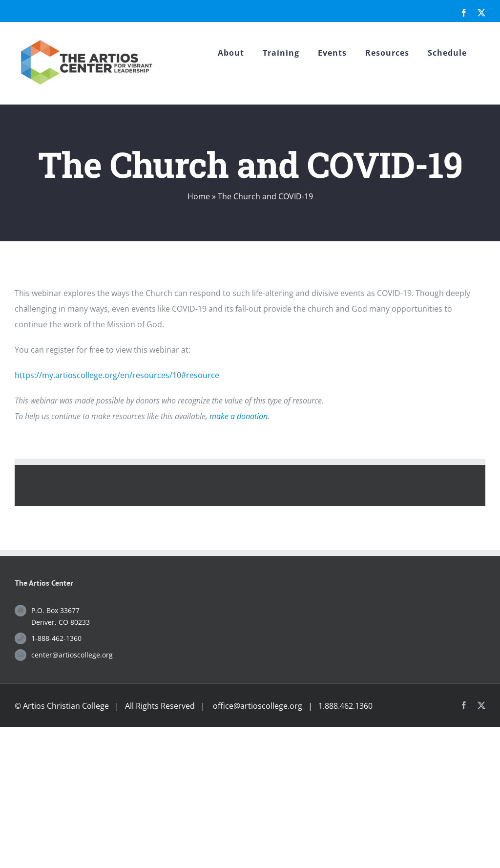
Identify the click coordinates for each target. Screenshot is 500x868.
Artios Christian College (66, 706)
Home (199, 196)
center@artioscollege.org (72, 655)
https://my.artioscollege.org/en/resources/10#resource (117, 375)
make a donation (239, 416)
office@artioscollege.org (258, 706)
